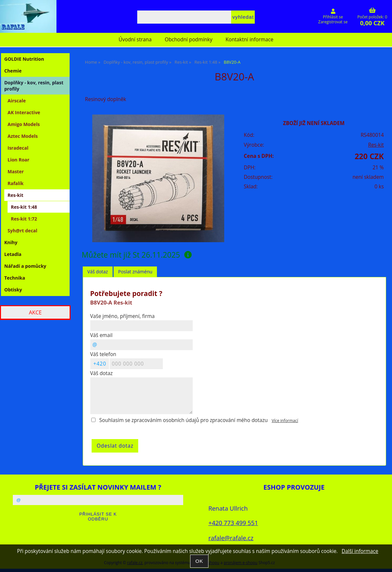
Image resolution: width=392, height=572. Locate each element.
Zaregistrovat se (333, 22)
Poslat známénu (135, 272)
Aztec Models (23, 136)
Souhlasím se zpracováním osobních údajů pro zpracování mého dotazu (183, 420)
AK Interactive (24, 112)
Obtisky (13, 290)
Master (16, 171)
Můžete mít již (137, 255)
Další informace (360, 551)
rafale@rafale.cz (231, 538)
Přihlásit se (333, 17)
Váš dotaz (98, 272)
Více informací (285, 421)
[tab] (98, 272)
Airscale (17, 101)
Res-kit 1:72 (24, 219)
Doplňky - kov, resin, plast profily (34, 86)
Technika (15, 278)
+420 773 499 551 (233, 523)
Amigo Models (24, 124)
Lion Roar (18, 160)
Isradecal (18, 148)
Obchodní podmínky (189, 40)
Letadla (13, 254)
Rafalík (16, 183)
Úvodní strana (135, 40)
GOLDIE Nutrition (24, 59)
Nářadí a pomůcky (25, 266)
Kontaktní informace (250, 40)
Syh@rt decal (22, 231)
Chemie (13, 71)
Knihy (11, 242)
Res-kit (376, 145)
